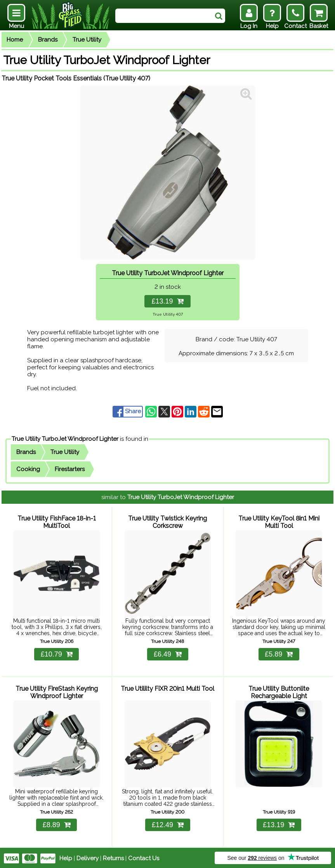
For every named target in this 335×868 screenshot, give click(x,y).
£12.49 (168, 824)
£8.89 (57, 824)
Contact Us (144, 857)
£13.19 (167, 301)
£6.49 (168, 654)
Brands (48, 40)
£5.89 (279, 654)
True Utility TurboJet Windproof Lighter (65, 439)
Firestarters (70, 469)
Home (15, 40)
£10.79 (57, 654)
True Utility (87, 40)
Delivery (88, 857)
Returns (113, 857)
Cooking (28, 469)
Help (66, 857)
